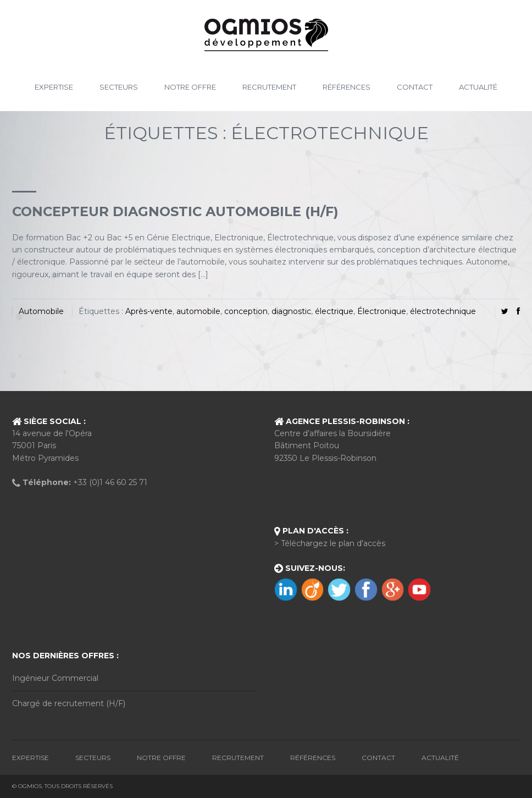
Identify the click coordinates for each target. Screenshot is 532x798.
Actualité (478, 87)
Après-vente (149, 311)
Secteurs (119, 87)
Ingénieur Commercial (55, 678)
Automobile (41, 311)
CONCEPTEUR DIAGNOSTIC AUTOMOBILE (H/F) (175, 211)
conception (246, 311)
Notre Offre (190, 87)
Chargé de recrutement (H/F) (69, 703)
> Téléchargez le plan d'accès (330, 543)
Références (347, 87)
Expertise (54, 87)
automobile (198, 311)
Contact (415, 87)
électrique (334, 311)
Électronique (382, 311)
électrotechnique (443, 311)
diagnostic (291, 311)
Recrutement (269, 87)
